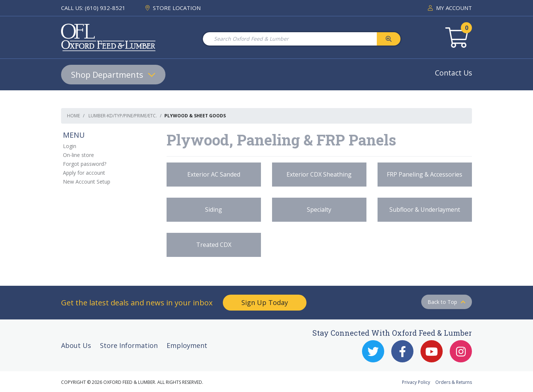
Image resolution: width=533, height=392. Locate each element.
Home (73, 116)
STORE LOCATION (173, 8)
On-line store (78, 155)
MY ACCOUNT (450, 8)
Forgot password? (85, 164)
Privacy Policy (416, 382)
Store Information (129, 345)
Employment (187, 345)
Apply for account (84, 173)
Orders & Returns (454, 382)
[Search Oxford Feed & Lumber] (289, 39)
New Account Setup (87, 182)
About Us (76, 345)
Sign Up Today (265, 302)
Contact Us (453, 73)
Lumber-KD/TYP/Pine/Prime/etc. (123, 116)
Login (70, 146)
